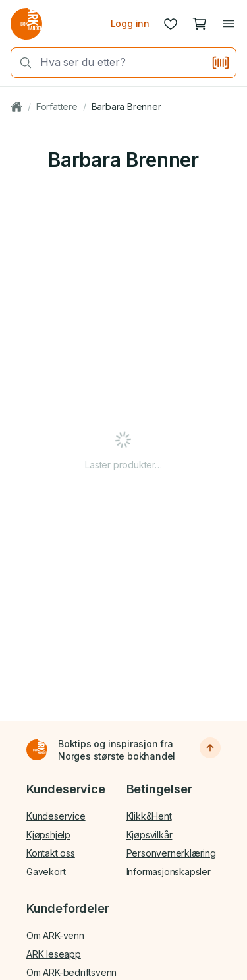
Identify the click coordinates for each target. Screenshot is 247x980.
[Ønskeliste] (171, 24)
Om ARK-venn (55, 935)
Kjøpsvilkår (150, 835)
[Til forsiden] (37, 750)
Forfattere (57, 107)
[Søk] (22, 63)
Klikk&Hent (149, 816)
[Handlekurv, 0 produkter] (200, 24)
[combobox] (122, 62)
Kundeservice (56, 816)
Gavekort (46, 872)
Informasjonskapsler (169, 872)
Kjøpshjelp (48, 835)
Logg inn (130, 23)
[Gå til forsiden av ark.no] (26, 24)
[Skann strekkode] (221, 63)
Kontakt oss (51, 853)
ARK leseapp (54, 954)
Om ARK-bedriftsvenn (71, 972)
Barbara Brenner (126, 107)
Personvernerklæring (171, 853)
